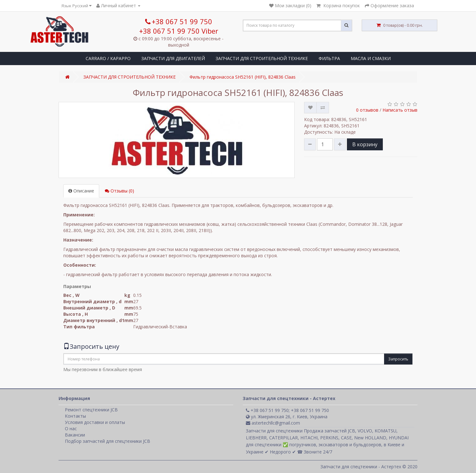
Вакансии (75, 435)
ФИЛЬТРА (329, 58)
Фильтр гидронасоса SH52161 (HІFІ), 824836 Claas (243, 77)
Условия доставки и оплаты (95, 422)
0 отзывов (367, 110)
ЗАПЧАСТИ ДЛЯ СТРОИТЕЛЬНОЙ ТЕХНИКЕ (262, 58)
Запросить (398, 359)
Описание (81, 191)
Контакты (75, 416)
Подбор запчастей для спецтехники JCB (108, 441)
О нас (71, 428)
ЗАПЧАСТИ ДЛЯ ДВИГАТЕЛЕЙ (173, 58)
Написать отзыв (400, 110)
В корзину (365, 144)
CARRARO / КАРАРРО (108, 58)
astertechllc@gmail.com (273, 423)
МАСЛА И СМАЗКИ (371, 58)
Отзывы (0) (119, 191)
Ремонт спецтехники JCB (91, 410)
